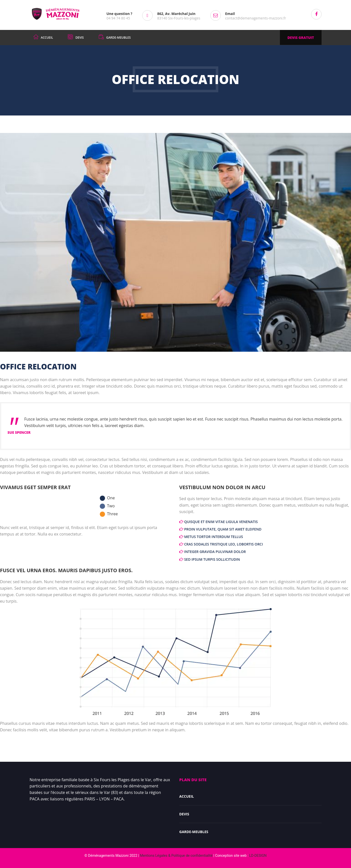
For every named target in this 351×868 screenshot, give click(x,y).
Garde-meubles (194, 832)
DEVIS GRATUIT (301, 38)
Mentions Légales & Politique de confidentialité (176, 856)
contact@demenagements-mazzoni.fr (256, 18)
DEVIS (184, 814)
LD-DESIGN (258, 856)
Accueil (187, 796)
